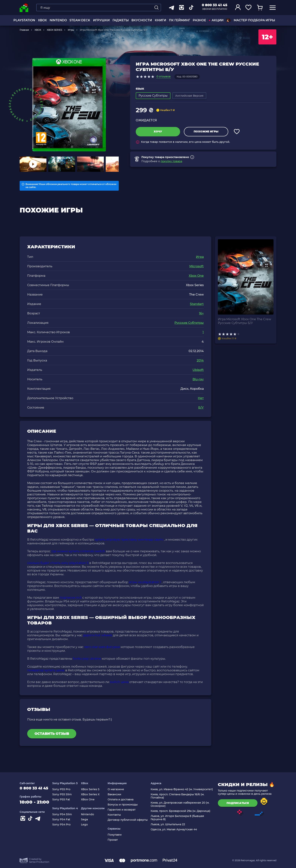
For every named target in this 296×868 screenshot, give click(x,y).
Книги (160, 20)
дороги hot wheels (98, 635)
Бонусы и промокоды (124, 805)
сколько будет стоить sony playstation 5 (58, 563)
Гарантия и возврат (123, 810)
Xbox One (196, 276)
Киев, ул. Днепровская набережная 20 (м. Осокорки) (181, 804)
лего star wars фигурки (102, 647)
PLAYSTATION (24, 20)
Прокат (115, 840)
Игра (200, 257)
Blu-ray (198, 379)
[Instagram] (23, 821)
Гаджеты (121, 20)
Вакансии (116, 794)
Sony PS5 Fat (65, 800)
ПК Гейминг (180, 20)
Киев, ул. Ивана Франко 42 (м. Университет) (183, 789)
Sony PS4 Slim (66, 814)
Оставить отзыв (52, 734)
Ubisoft (198, 370)
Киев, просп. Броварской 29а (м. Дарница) (181, 811)
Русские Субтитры (189, 323)
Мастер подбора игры (251, 20)
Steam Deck (80, 20)
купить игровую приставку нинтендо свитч (129, 540)
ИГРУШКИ (101, 20)
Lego (87, 825)
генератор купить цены (46, 670)
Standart (197, 304)
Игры (71, 30)
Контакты (116, 815)
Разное (199, 20)
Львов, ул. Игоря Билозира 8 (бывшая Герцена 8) (178, 818)
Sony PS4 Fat (65, 819)
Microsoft (197, 266)
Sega (87, 819)
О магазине (118, 789)
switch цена (119, 682)
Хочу (158, 131)
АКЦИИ (216, 20)
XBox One (91, 800)
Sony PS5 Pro (65, 789)
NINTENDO (58, 20)
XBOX (42, 20)
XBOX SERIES (54, 30)
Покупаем (116, 835)
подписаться (238, 803)
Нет (201, 398)
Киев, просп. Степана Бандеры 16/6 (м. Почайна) (178, 796)
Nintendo (91, 814)
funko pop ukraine (87, 659)
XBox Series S (93, 789)
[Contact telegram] (39, 821)
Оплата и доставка (122, 800)
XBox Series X (93, 794)
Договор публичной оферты (129, 820)
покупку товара (171, 161)
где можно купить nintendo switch (78, 551)
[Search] (156, 8)
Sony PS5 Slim (66, 794)
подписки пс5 (71, 598)
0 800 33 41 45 (215, 5)
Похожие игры (206, 131)
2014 (200, 360)
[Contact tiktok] (31, 821)
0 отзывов (164, 76)
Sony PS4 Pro (65, 825)
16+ (201, 313)
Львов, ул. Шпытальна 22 (169, 824)
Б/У (201, 408)
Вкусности (142, 20)
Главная (24, 30)
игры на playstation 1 (145, 582)
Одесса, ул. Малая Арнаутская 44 (175, 829)
